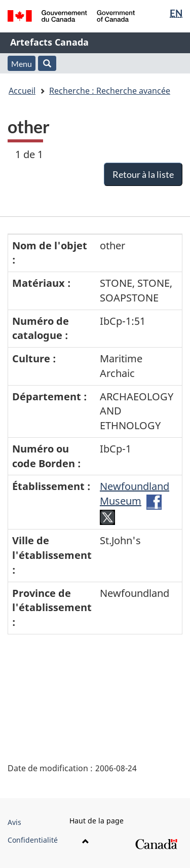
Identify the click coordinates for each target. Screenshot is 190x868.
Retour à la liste (143, 174)
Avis (14, 822)
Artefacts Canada (49, 42)
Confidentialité (33, 840)
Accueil (22, 91)
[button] (47, 63)
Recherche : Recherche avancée (110, 91)
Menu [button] (22, 64)
